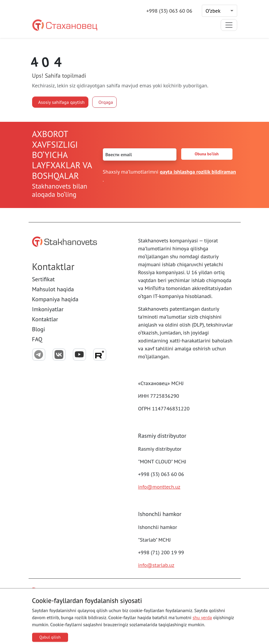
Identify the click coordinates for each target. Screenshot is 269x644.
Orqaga (106, 102)
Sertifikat (43, 279)
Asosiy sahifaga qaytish (62, 102)
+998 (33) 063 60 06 (169, 11)
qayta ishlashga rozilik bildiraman (198, 172)
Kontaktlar (45, 319)
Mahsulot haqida (53, 289)
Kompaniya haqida (55, 299)
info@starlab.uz (156, 565)
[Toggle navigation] (229, 25)
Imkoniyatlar (48, 309)
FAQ (37, 339)
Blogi (39, 329)
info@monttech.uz (159, 487)
